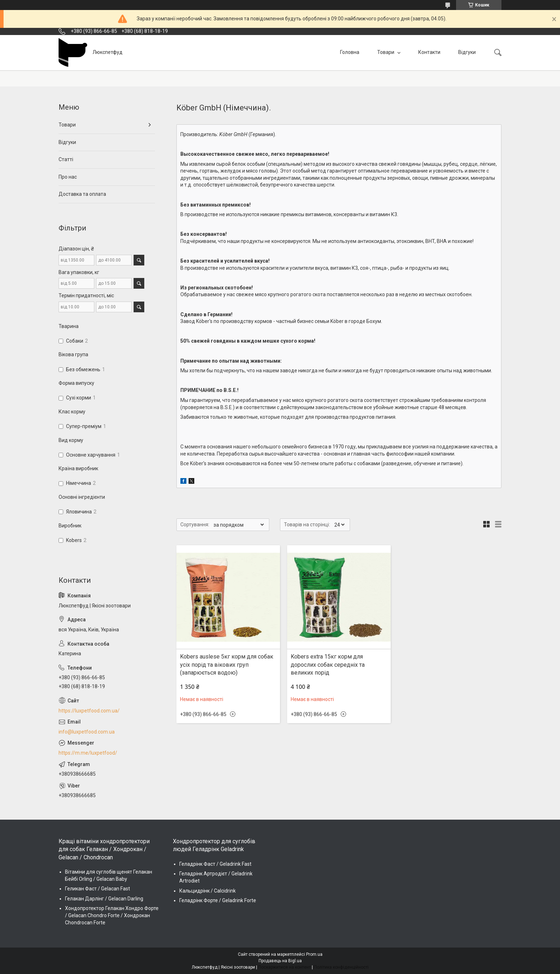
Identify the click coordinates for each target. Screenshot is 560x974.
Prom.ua (314, 954)
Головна (350, 52)
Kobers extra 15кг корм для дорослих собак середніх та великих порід (328, 665)
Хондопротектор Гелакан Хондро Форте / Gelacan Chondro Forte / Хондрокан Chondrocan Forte (112, 915)
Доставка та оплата (82, 194)
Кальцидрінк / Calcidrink (207, 891)
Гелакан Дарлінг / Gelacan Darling (104, 899)
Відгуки (467, 52)
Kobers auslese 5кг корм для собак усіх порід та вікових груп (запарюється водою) (227, 665)
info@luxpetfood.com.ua (87, 732)
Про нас (68, 177)
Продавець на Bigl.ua (280, 961)
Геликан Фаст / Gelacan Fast (97, 889)
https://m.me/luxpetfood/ (88, 753)
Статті (66, 159)
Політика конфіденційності (341, 967)
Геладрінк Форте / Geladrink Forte (218, 900)
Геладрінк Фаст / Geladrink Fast (215, 864)
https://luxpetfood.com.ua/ (89, 711)
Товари (386, 52)
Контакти (429, 52)
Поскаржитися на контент (284, 967)
